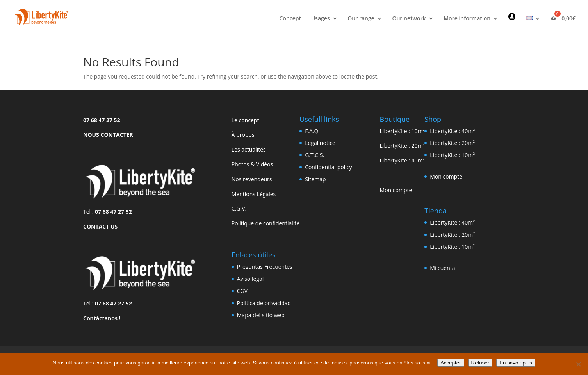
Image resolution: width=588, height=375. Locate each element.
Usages (321, 19)
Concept (290, 19)
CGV (242, 291)
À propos (243, 135)
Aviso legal (250, 279)
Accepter (451, 363)
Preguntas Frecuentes (265, 267)
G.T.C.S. (314, 155)
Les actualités (249, 149)
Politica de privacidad (264, 303)
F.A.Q (312, 131)
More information (467, 19)
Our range (361, 19)
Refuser (480, 363)
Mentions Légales (254, 194)
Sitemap (315, 179)
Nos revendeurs (252, 179)
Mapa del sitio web (261, 315)
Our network (409, 19)
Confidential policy (328, 167)
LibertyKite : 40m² (402, 160)
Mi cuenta (442, 268)
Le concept (245, 120)
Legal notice (320, 143)
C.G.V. (239, 208)
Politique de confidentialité (265, 223)
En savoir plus (516, 363)
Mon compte (396, 190)
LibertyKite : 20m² (402, 146)
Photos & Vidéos (252, 164)
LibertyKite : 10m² (402, 131)
